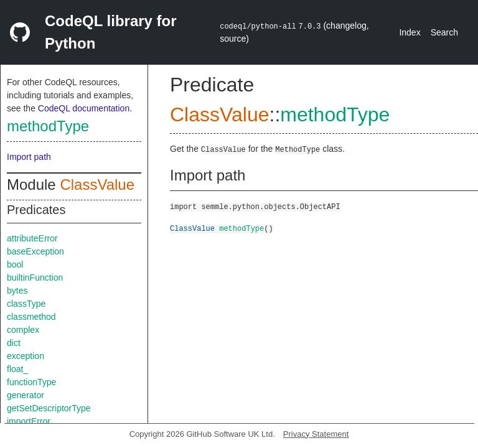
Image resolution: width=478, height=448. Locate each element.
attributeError (32, 238)
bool (15, 264)
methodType (48, 126)
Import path (29, 157)
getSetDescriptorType (49, 408)
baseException (35, 251)
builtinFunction (35, 278)
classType (26, 304)
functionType (31, 382)
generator (26, 395)
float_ (17, 369)
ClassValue (97, 184)
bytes (17, 291)
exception (26, 356)
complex (23, 330)
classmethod (31, 317)
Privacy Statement (316, 434)
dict (14, 343)
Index (410, 32)
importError (29, 421)
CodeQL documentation (84, 108)
